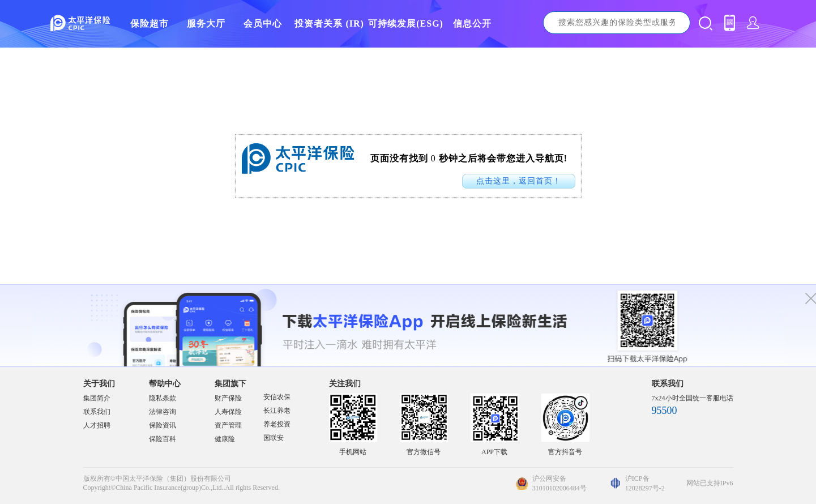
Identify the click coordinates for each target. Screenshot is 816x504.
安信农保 (277, 397)
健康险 (225, 439)
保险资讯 (163, 425)
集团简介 (97, 398)
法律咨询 (163, 412)
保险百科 (163, 439)
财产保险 (228, 398)
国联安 (274, 438)
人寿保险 (228, 412)
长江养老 (277, 411)
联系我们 (97, 412)
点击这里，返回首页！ (519, 181)
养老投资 (277, 424)
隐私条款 (163, 398)
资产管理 (228, 425)
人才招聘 (97, 425)
